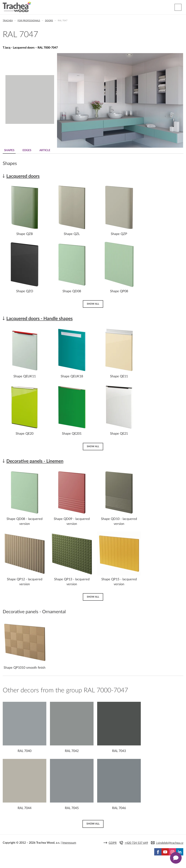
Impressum (69, 843)
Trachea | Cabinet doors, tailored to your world (17, 7)
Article (45, 150)
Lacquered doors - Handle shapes (40, 319)
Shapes (9, 150)
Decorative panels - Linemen (35, 461)
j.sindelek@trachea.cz (170, 843)
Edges (27, 150)
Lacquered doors (23, 176)
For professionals (29, 21)
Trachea (8, 21)
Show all (93, 304)
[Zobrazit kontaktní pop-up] (176, 858)
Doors (49, 21)
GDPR (113, 843)
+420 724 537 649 (136, 843)
